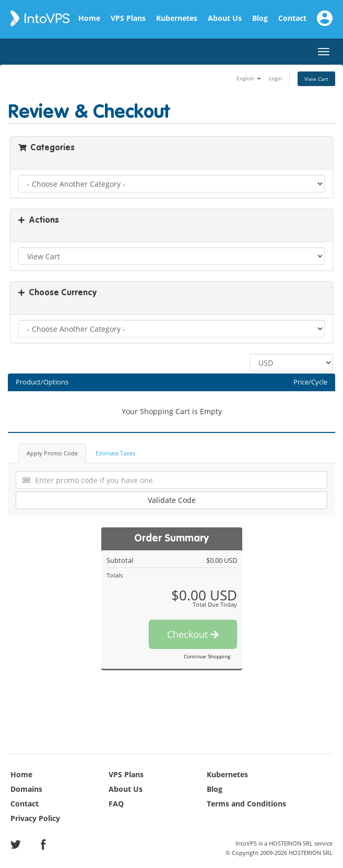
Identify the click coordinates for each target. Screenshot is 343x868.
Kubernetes (177, 18)
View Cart (316, 79)
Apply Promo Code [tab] (52, 453)
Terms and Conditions (246, 804)
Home (89, 18)
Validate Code (172, 500)
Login (275, 78)
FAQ (116, 804)
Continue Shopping (207, 656)
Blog (260, 18)
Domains (26, 789)
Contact (292, 18)
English (249, 78)
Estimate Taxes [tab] (115, 453)
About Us (225, 18)
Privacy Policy (35, 818)
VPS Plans (128, 18)
